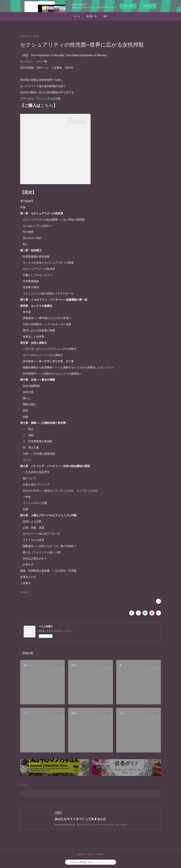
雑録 (105, 16)
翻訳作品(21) (25, 592)
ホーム (77, 16)
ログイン (148, 6)
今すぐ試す (128, 6)
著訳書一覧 (92, 16)
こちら (47, 105)
